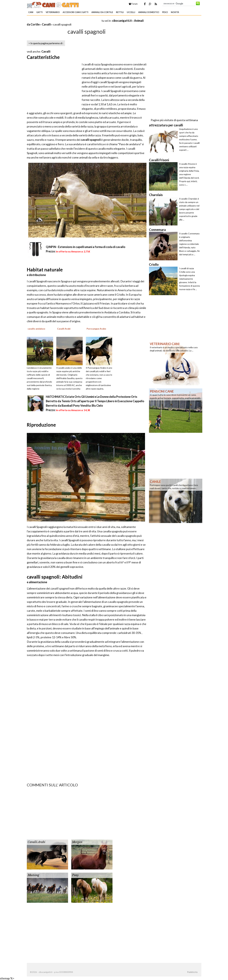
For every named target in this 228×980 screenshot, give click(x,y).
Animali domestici (149, 12)
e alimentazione (37, 582)
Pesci (165, 12)
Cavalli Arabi (36, 842)
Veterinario (53, 12)
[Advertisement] (64, 21)
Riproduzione (41, 425)
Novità (175, 12)
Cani (31, 12)
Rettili (120, 12)
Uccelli (131, 12)
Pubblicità (192, 972)
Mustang (33, 875)
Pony (75, 875)
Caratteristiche (43, 57)
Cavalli (46, 24)
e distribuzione (36, 275)
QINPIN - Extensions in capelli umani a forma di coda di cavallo (86, 247)
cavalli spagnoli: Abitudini (55, 577)
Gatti (40, 12)
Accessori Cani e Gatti (76, 12)
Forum (133, 4)
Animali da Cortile (102, 12)
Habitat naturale (45, 270)
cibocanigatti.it (122, 21)
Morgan (77, 842)
